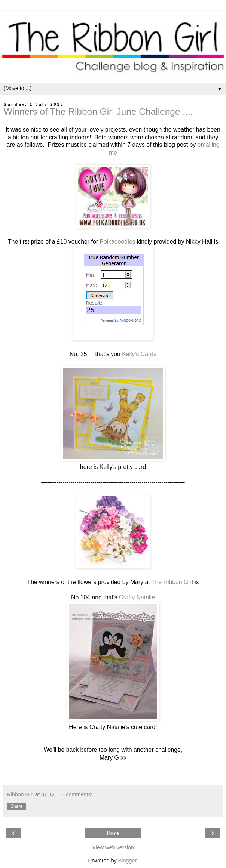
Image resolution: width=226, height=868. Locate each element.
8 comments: (77, 794)
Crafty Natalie (136, 597)
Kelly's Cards (139, 354)
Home (113, 833)
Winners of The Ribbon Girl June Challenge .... (98, 112)
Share (16, 806)
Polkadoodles (117, 242)
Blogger (127, 861)
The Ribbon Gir (172, 582)
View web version (113, 847)
